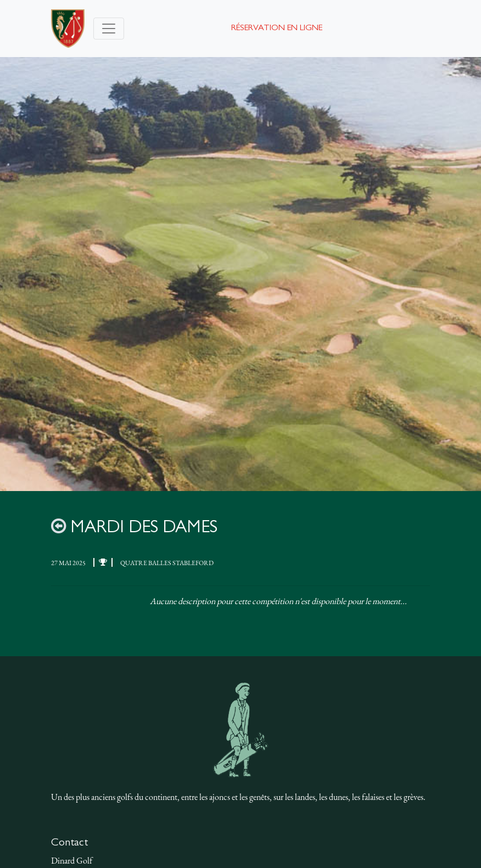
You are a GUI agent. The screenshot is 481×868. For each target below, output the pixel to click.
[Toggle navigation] (109, 29)
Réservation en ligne (277, 29)
